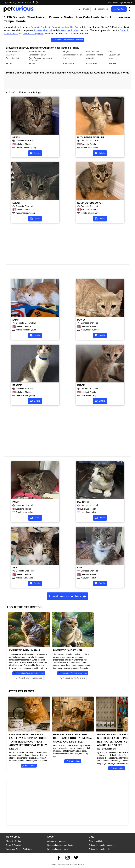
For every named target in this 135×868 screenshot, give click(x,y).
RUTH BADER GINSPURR (91, 137)
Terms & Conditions (14, 845)
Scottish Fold (91, 63)
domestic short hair (43, 30)
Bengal (66, 51)
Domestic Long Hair (37, 55)
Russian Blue (68, 63)
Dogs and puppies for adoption (61, 845)
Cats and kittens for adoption (101, 845)
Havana (66, 58)
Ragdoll (32, 63)
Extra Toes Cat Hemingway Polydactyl (40, 59)
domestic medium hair (68, 30)
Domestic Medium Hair (63, 27)
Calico (111, 51)
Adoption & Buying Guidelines (19, 849)
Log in (130, 3)
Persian (9, 63)
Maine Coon (91, 58)
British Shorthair (93, 51)
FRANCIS (17, 385)
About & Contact (14, 841)
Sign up (123, 3)
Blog (110, 3)
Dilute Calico (11, 55)
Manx (111, 58)
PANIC (16, 502)
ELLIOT (16, 203)
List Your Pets (119, 9)
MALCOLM (83, 502)
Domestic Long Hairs (33, 34)
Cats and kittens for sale (99, 849)
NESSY (16, 137)
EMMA (16, 320)
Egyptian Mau (115, 55)
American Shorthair (37, 51)
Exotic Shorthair (12, 58)
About (115, 3)
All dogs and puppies (56, 841)
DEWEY (81, 320)
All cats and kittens (97, 841)
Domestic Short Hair (41, 27)
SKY (15, 568)
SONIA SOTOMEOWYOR (90, 203)
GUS (80, 568)
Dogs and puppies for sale (59, 849)
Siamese (112, 63)
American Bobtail (13, 51)
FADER (81, 385)
